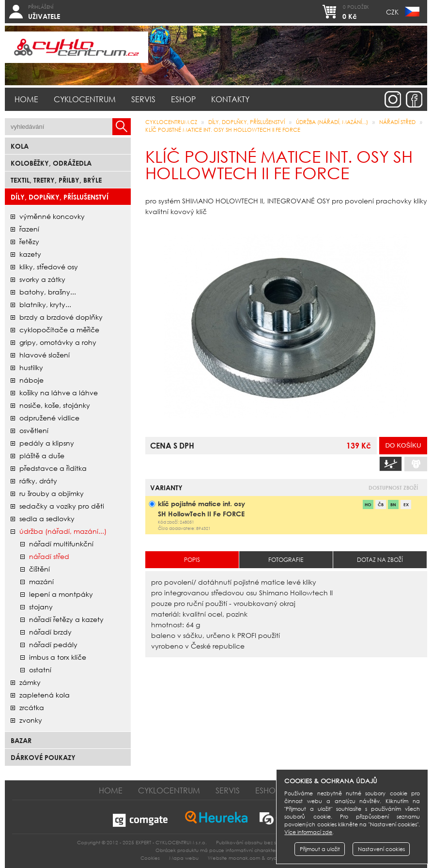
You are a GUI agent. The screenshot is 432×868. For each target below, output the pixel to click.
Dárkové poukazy (43, 757)
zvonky (31, 720)
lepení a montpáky (61, 594)
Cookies (150, 858)
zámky (30, 682)
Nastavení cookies (381, 849)
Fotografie (286, 560)
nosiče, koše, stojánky (55, 405)
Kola (20, 146)
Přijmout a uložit (320, 849)
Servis (143, 99)
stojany (41, 607)
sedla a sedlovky (47, 519)
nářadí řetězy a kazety (66, 619)
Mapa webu (184, 858)
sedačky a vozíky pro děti (62, 506)
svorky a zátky (42, 279)
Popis (192, 560)
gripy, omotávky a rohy (58, 342)
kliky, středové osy (49, 267)
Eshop (183, 99)
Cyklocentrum (85, 99)
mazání (41, 581)
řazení (29, 229)
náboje (31, 380)
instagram (393, 99)
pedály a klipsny (47, 443)
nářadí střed (49, 556)
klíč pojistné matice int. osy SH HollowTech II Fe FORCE (223, 130)
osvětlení (34, 430)
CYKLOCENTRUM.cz (171, 122)
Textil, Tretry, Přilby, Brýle (56, 180)
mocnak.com (244, 858)
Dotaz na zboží (380, 560)
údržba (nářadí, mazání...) (63, 531)
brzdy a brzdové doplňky (61, 317)
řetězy (29, 241)
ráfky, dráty (38, 481)
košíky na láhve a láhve (59, 393)
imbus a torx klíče (58, 657)
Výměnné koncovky (52, 216)
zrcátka (32, 707)
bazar (21, 740)
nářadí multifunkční (61, 544)
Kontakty (230, 99)
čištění (39, 569)
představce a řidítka (53, 468)
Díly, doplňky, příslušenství (60, 197)
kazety (30, 254)
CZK (392, 12)
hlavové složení (45, 355)
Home (26, 99)
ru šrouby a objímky (52, 493)
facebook (414, 99)
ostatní (40, 670)
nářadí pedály (53, 644)
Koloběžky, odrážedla (51, 163)
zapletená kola (45, 695)
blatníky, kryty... (45, 304)
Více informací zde (308, 832)
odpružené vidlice (49, 418)
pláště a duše (42, 456)
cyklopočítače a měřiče (59, 330)
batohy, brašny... (48, 292)
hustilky (31, 367)
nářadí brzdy (50, 632)
